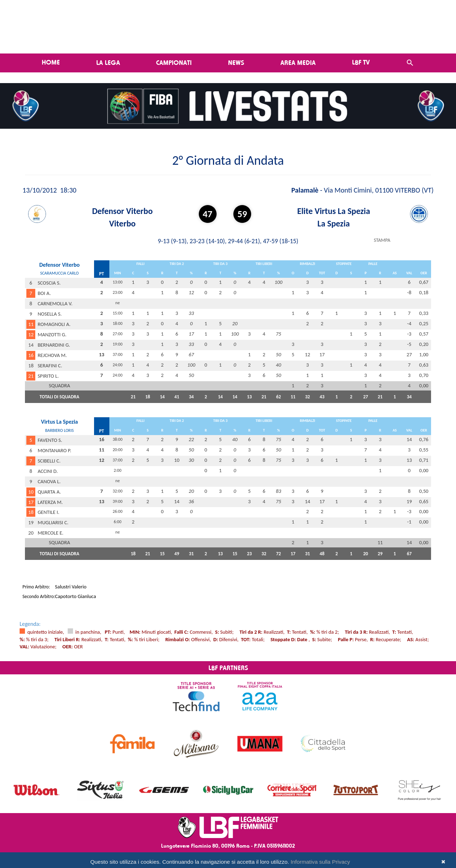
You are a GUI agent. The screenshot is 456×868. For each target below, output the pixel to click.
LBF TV (361, 62)
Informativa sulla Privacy (320, 862)
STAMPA (382, 240)
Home (51, 62)
